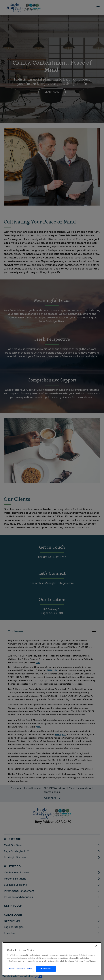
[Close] (96, 946)
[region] (52, 959)
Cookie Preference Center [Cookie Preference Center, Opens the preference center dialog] (20, 969)
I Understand (46, 969)
